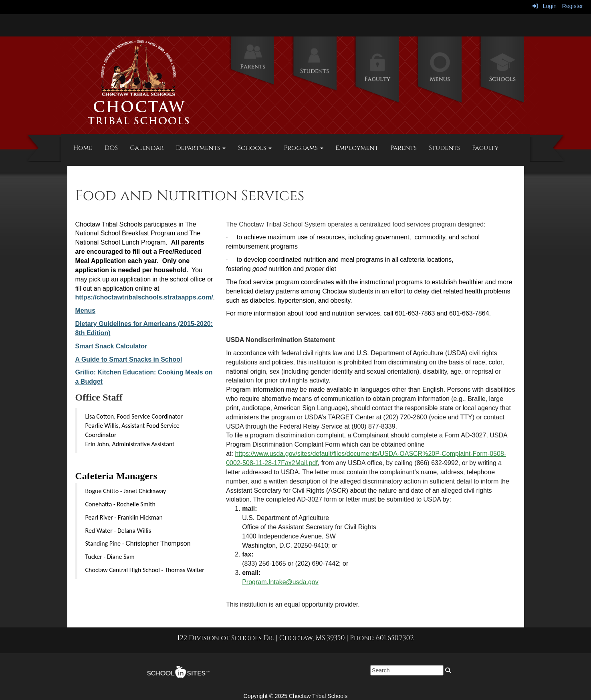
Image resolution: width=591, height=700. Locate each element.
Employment (357, 148)
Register (573, 6)
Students (444, 148)
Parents (403, 148)
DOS (111, 148)
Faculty (485, 148)
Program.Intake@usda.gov (280, 582)
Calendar (147, 148)
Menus (86, 311)
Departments (201, 148)
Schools (255, 148)
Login (545, 6)
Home (83, 148)
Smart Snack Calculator (111, 346)
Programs (304, 148)
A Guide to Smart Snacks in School (129, 359)
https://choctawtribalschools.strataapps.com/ (144, 297)
